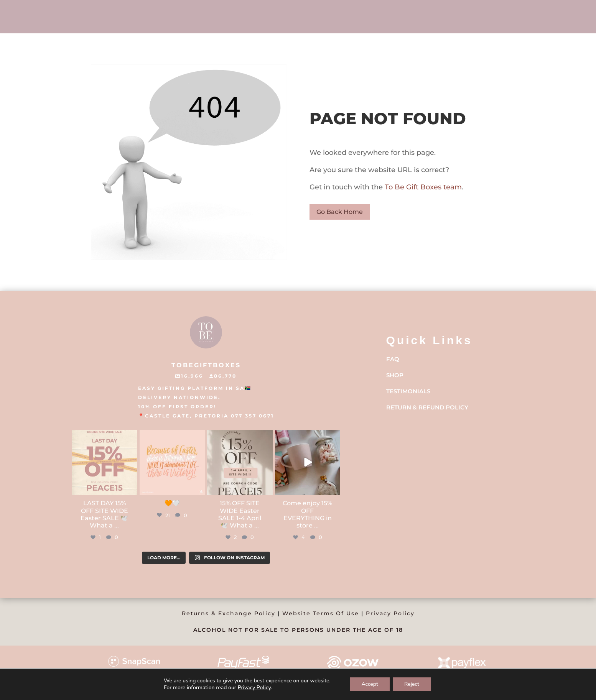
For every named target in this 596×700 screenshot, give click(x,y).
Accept (370, 684)
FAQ (393, 359)
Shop (395, 375)
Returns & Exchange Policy (229, 613)
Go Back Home (340, 212)
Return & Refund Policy (427, 407)
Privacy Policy (390, 613)
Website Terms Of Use (321, 613)
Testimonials (408, 391)
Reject (412, 684)
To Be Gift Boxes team (422, 187)
